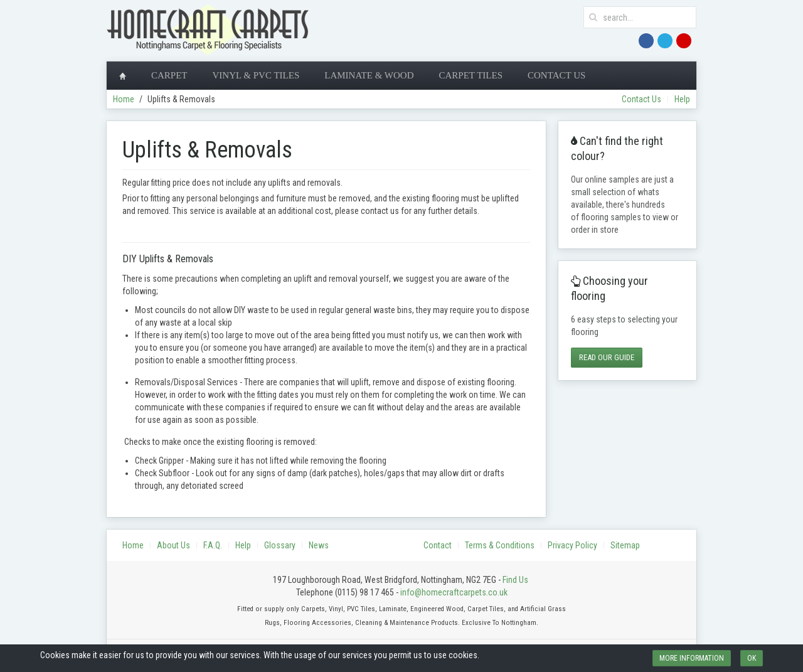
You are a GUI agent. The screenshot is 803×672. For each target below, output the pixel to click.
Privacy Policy (572, 545)
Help (682, 99)
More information (692, 658)
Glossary (280, 545)
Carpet (169, 75)
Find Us (515, 580)
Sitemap (625, 545)
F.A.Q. (213, 545)
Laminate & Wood (369, 75)
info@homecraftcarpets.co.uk (454, 592)
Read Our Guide (607, 357)
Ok (752, 658)
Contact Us (556, 75)
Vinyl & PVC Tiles (256, 75)
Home (124, 99)
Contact (438, 545)
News (319, 545)
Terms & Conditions (500, 545)
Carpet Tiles (471, 75)
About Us (173, 545)
